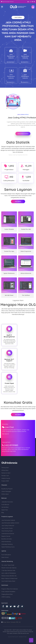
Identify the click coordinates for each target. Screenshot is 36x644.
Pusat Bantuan (5, 505)
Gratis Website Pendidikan (8, 592)
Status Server (5, 557)
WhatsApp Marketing (7, 544)
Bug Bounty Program (7, 489)
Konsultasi (5, 424)
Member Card (5, 476)
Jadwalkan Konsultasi (7, 502)
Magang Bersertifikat (7, 594)
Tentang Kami (5, 468)
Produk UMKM (5, 481)
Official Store (5, 470)
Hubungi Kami (6, 442)
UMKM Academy (6, 597)
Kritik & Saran (5, 494)
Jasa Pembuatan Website (8, 520)
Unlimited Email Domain (8, 534)
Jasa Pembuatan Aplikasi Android (10, 523)
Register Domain (6, 536)
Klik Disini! (18, 201)
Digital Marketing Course (8, 547)
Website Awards (6, 478)
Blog (3, 513)
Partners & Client (6, 473)
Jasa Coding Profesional (8, 526)
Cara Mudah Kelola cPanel (8, 581)
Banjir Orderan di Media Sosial (9, 578)
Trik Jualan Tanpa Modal (8, 565)
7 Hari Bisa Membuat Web (8, 570)
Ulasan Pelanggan (6, 491)
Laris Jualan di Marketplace (9, 573)
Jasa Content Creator (7, 528)
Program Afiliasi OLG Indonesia (10, 589)
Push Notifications (6, 555)
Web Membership (6, 542)
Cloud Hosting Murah (7, 531)
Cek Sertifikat (5, 507)
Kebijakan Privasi (23, 637)
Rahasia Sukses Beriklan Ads (9, 576)
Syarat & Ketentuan (13, 637)
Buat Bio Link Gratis (7, 539)
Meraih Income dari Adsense (9, 568)
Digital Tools (5, 510)
